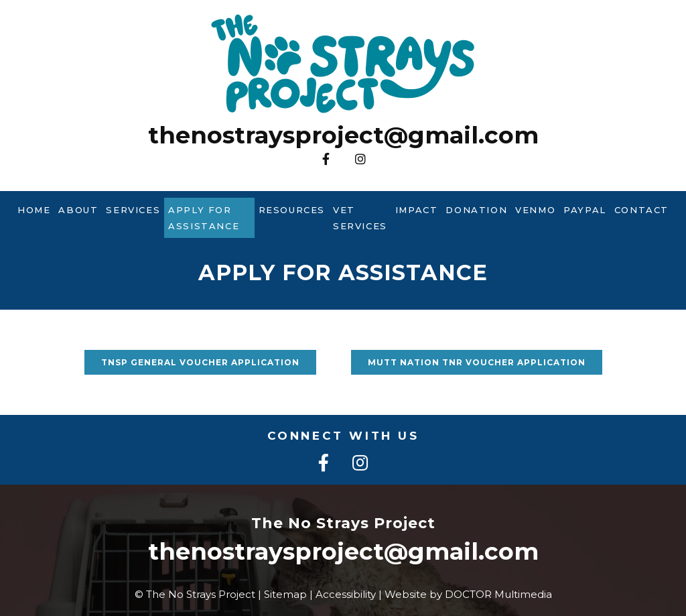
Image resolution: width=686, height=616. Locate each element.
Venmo (535, 210)
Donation (476, 210)
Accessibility (346, 594)
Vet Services (360, 218)
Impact (417, 210)
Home (34, 210)
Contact (641, 210)
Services (133, 210)
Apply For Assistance (204, 218)
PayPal (585, 210)
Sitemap (285, 594)
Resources (292, 210)
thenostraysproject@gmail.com (343, 135)
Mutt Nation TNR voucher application (477, 362)
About (78, 210)
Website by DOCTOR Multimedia (468, 594)
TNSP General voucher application (200, 362)
